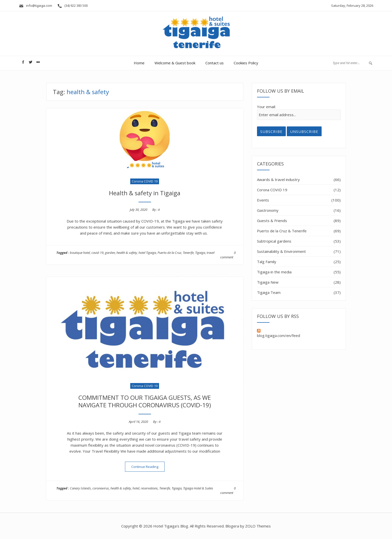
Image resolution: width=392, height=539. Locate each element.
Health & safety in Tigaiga (145, 193)
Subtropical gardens (274, 241)
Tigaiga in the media (274, 272)
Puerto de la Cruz (169, 253)
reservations (149, 488)
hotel (136, 488)
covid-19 (97, 253)
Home (139, 63)
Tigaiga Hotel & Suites (198, 488)
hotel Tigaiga (147, 253)
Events (263, 200)
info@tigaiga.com (35, 6)
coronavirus (101, 488)
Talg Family (267, 262)
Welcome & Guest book (175, 63)
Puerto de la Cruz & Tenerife (282, 231)
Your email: (266, 107)
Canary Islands (80, 488)
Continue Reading (148, 467)
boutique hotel (80, 253)
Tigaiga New (268, 282)
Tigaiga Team (269, 292)
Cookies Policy (246, 63)
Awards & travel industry (278, 179)
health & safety (127, 253)
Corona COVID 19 (145, 181)
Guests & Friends (272, 221)
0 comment (228, 255)
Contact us (215, 63)
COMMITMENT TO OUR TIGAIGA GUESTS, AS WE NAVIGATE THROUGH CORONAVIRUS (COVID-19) (145, 401)
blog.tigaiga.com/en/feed (279, 333)
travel (211, 253)
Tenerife (188, 253)
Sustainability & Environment (281, 251)
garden (110, 253)
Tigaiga (200, 253)
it (159, 210)
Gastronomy (268, 210)
